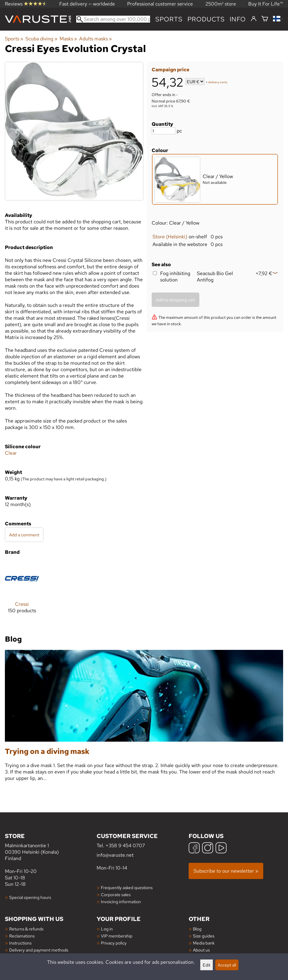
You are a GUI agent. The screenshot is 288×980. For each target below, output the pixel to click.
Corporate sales (116, 894)
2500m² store (221, 4)
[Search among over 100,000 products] (113, 19)
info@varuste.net (115, 855)
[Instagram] (208, 849)
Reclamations (22, 936)
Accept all (227, 965)
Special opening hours (30, 897)
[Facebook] (194, 849)
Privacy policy (114, 943)
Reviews (26, 4)
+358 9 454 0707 (125, 846)
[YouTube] (221, 849)
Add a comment (24, 535)
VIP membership (117, 936)
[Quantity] (164, 131)
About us (201, 950)
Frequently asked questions (127, 887)
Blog (197, 929)
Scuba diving (41, 39)
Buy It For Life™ (266, 4)
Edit (207, 965)
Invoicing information (121, 902)
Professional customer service (160, 4)
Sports (169, 19)
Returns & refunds (26, 929)
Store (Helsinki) (170, 237)
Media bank (204, 943)
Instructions (20, 943)
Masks (68, 39)
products (206, 19)
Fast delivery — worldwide (87, 4)
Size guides (204, 936)
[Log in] (254, 19)
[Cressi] (22, 592)
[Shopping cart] (265, 19)
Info (238, 19)
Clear (11, 453)
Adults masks (96, 39)
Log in (107, 929)
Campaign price (170, 70)
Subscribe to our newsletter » (226, 871)
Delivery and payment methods (39, 950)
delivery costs (218, 82)
